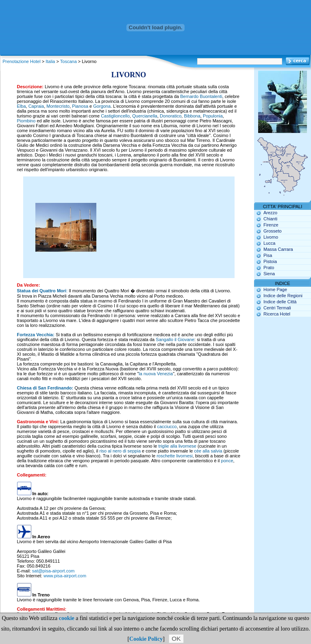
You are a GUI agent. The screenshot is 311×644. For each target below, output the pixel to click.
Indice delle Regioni (283, 296)
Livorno (271, 237)
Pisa (268, 255)
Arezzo (270, 213)
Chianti (270, 219)
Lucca (269, 243)
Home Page (275, 289)
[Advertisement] (170, 227)
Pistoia (270, 261)
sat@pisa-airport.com (53, 571)
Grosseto (273, 231)
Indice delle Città (280, 302)
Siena (269, 274)
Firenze (271, 225)
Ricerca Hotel (277, 314)
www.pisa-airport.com (65, 576)
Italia (50, 61)
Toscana (69, 61)
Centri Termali (277, 308)
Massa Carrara (278, 249)
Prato (269, 268)
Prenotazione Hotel (22, 61)
